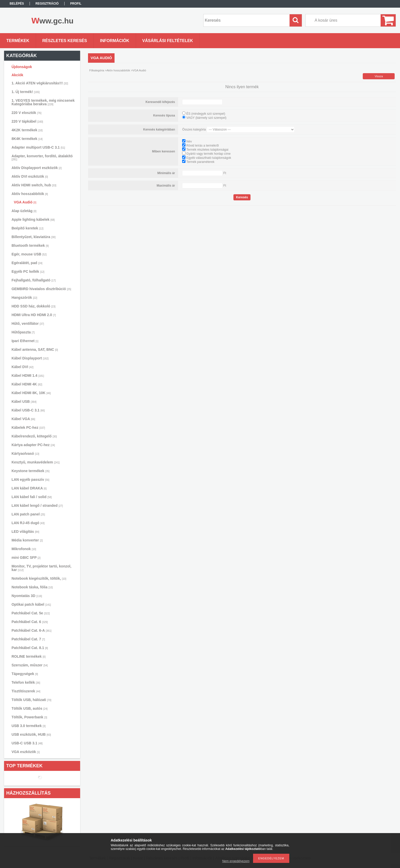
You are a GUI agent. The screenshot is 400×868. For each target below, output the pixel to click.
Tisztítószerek (26, 691)
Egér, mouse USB (29, 254)
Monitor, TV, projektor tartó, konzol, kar (41, 568)
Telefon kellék (26, 682)
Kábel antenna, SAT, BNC (35, 349)
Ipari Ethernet (25, 341)
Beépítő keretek (27, 228)
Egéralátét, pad (27, 263)
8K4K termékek (27, 139)
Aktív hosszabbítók (30, 194)
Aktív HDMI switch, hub (34, 185)
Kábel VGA (23, 419)
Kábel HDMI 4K (27, 384)
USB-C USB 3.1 (27, 743)
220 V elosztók (26, 113)
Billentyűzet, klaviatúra (33, 237)
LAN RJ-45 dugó (28, 523)
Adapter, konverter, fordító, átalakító (42, 157)
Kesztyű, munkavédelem (36, 462)
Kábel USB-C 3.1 (28, 410)
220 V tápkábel (27, 121)
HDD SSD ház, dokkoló (33, 306)
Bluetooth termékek (30, 245)
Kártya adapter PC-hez (33, 445)
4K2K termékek (27, 130)
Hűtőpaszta (23, 332)
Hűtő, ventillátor (28, 323)
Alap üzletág (24, 211)
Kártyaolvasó (25, 454)
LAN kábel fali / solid (32, 497)
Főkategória (97, 70)
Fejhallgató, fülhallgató (34, 280)
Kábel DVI (22, 367)
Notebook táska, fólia (32, 587)
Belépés (17, 4)
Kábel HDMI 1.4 (28, 375)
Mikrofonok (24, 549)
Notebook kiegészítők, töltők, (39, 578)
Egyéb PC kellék (28, 271)
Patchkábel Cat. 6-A (31, 630)
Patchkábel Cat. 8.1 (30, 648)
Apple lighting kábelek (33, 219)
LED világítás (25, 532)
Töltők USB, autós (29, 708)
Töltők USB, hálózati (31, 700)
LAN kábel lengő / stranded (37, 506)
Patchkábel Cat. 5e (31, 613)
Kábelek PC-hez (28, 427)
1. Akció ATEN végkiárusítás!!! (40, 83)
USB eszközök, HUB (31, 734)
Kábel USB (24, 401)
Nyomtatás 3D (27, 596)
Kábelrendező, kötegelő (34, 436)
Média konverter (27, 540)
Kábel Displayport (30, 358)
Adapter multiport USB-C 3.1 (38, 147)
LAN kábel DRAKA (29, 488)
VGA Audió (25, 202)
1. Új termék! (26, 92)
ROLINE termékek (28, 656)
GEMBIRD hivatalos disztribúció (41, 289)
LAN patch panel (28, 514)
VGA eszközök (26, 752)
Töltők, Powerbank (29, 717)
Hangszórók (24, 297)
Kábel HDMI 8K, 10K (31, 393)
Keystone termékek (30, 471)
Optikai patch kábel (31, 604)
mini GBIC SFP (26, 558)
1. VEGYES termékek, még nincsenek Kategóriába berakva (43, 102)
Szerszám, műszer (30, 665)
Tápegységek (25, 674)
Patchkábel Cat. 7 (28, 639)
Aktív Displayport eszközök (36, 168)
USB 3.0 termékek (28, 726)
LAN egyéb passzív (30, 480)
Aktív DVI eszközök (30, 176)
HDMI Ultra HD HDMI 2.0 (34, 315)
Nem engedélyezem (236, 861)
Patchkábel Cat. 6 (30, 622)
